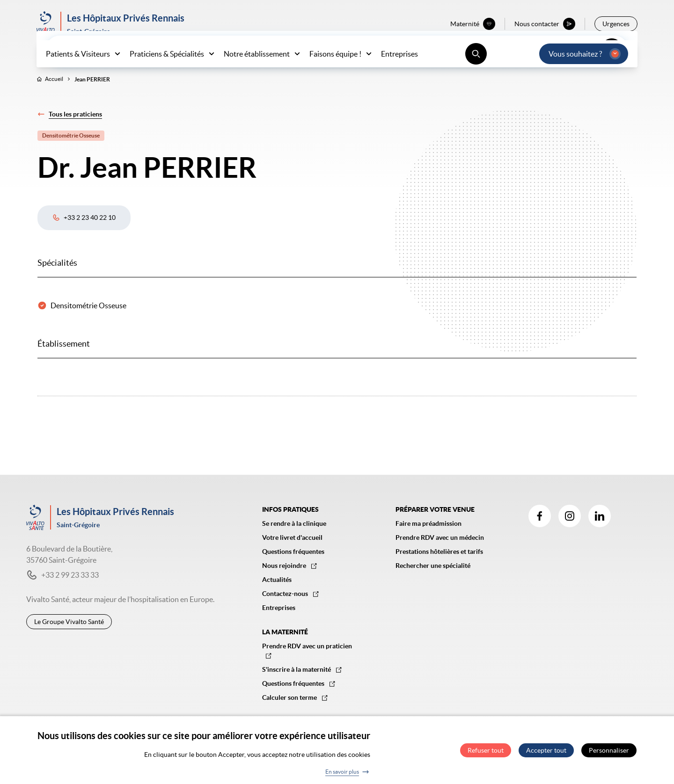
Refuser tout (486, 755)
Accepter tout (546, 755)
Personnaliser (609, 755)
